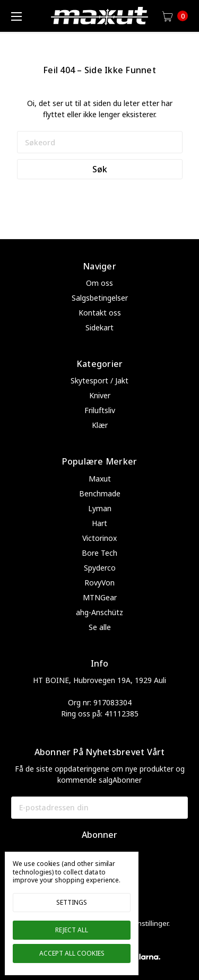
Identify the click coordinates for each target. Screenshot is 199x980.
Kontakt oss (100, 313)
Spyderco (100, 568)
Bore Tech (99, 553)
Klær (100, 425)
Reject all (72, 930)
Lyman (100, 508)
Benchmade (100, 493)
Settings (72, 902)
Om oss (99, 283)
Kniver (100, 395)
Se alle (100, 627)
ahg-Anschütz (99, 612)
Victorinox (99, 538)
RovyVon (99, 583)
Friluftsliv (100, 410)
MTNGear (100, 597)
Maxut (100, 479)
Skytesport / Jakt (99, 380)
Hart (99, 523)
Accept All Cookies (72, 953)
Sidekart (99, 327)
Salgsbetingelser (100, 298)
